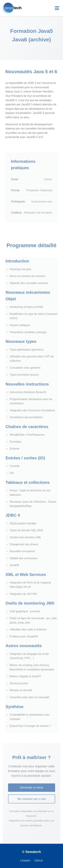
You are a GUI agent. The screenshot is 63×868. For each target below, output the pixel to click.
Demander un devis (32, 788)
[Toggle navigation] (57, 8)
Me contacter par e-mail (31, 799)
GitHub (39, 861)
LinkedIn (25, 861)
